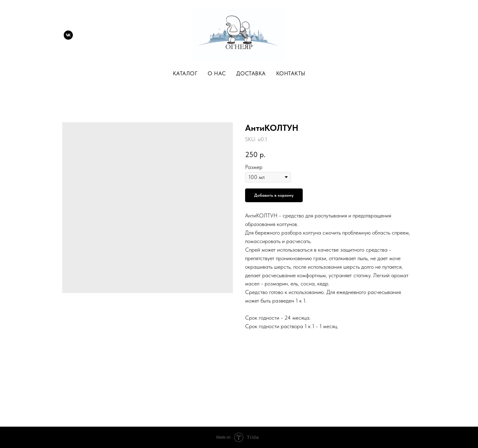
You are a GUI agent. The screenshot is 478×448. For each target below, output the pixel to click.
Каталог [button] (185, 73)
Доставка (251, 73)
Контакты (291, 73)
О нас (217, 73)
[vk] (68, 35)
